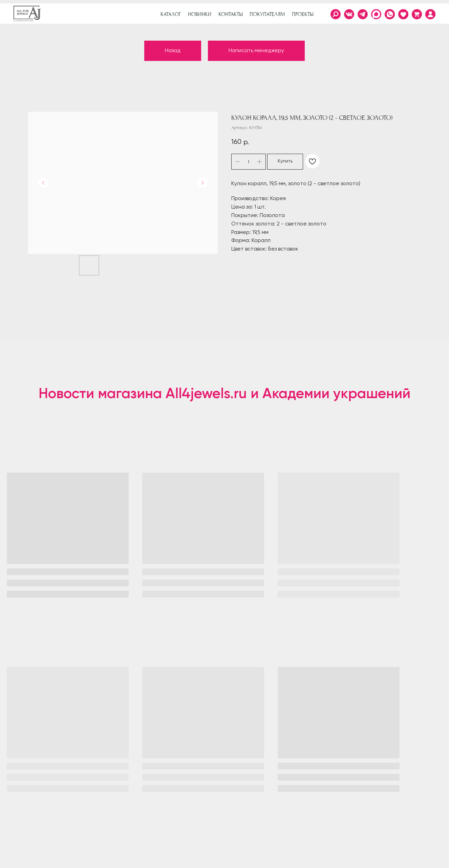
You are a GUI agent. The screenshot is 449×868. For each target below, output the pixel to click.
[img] (430, 14)
